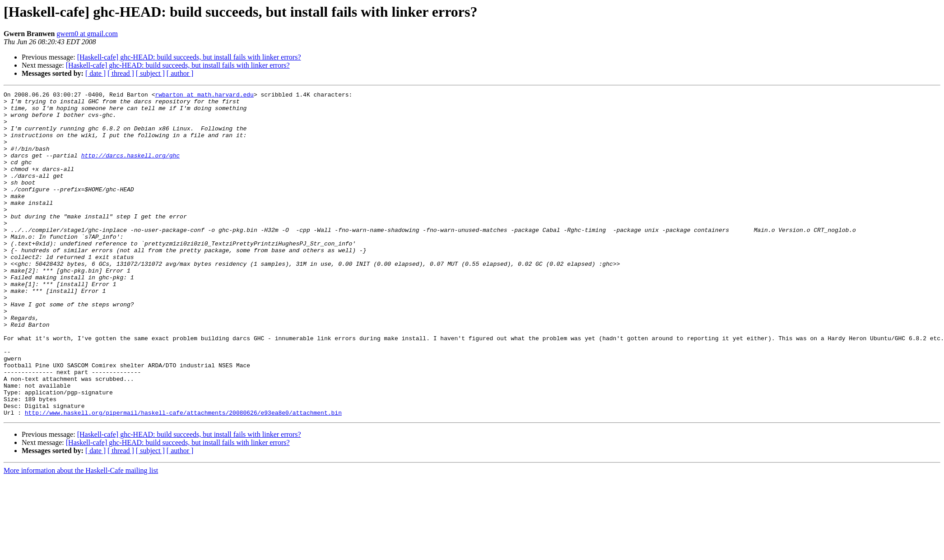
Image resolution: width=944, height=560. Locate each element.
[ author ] (180, 73)
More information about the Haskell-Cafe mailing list (81, 535)
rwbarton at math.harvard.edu (204, 96)
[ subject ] (150, 73)
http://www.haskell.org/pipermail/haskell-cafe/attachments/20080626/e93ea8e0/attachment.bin (183, 477)
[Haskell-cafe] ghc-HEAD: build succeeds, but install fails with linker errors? (189, 57)
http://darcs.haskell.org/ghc (130, 169)
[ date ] (95, 73)
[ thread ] (121, 73)
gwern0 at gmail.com (87, 34)
